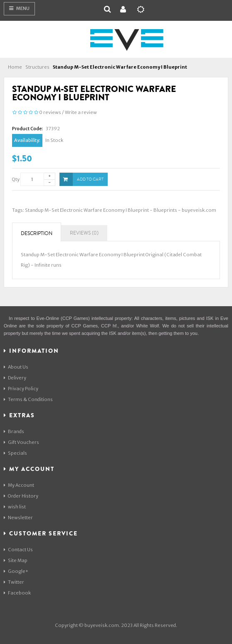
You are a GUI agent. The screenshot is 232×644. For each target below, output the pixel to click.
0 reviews (50, 112)
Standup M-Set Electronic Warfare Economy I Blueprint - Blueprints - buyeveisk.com (121, 210)
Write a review (81, 112)
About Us (16, 367)
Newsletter (18, 518)
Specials (15, 453)
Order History (21, 496)
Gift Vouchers (21, 442)
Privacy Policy (21, 389)
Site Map (16, 560)
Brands (14, 431)
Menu (19, 8)
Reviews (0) (84, 233)
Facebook (17, 593)
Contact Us (18, 550)
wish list (15, 507)
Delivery (15, 378)
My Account (19, 485)
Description (37, 234)
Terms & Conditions (28, 399)
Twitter (14, 582)
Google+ (16, 571)
